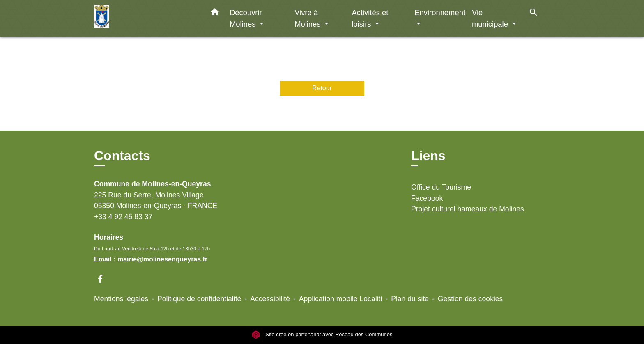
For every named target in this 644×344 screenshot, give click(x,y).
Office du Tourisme (441, 187)
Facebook (427, 198)
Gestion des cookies (470, 299)
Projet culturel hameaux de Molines (468, 209)
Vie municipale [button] (491, 18)
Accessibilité (270, 299)
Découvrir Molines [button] (246, 18)
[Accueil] (145, 18)
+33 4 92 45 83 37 (123, 217)
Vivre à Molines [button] (308, 18)
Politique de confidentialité (199, 299)
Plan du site (410, 299)
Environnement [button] (440, 13)
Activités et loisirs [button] (370, 18)
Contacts (122, 156)
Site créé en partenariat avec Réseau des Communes (322, 334)
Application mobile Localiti (340, 299)
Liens (428, 156)
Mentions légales (121, 299)
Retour (322, 88)
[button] (215, 14)
